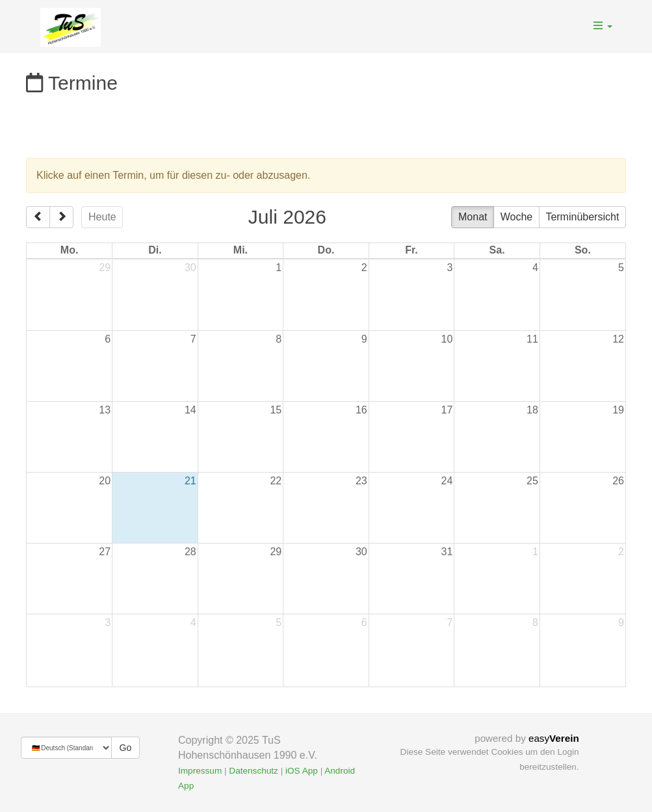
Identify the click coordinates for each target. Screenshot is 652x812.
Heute (102, 217)
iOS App (302, 771)
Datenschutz (254, 771)
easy (554, 738)
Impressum (200, 771)
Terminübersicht (582, 217)
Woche (517, 217)
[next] (61, 217)
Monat (473, 217)
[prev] (38, 217)
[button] (603, 26)
